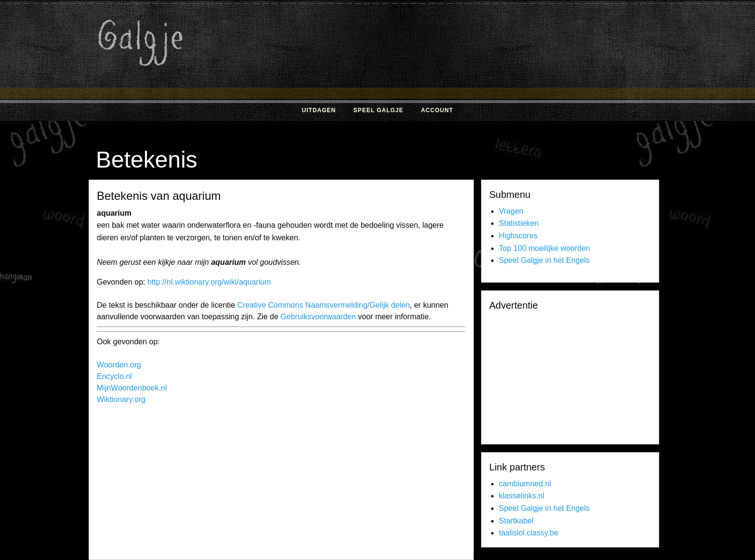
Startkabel (516, 521)
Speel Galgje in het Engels (544, 260)
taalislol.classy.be (528, 533)
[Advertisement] (481, 76)
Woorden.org (119, 365)
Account (437, 110)
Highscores (518, 236)
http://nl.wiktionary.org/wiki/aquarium (209, 282)
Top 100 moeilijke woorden (544, 248)
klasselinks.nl (521, 496)
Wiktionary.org (121, 399)
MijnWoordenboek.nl (132, 388)
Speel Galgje (378, 110)
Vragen (511, 211)
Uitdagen (319, 110)
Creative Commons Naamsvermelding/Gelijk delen (324, 305)
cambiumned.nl (525, 484)
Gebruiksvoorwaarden (319, 317)
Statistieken (519, 223)
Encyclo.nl (114, 376)
